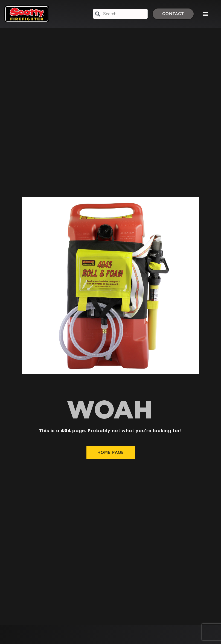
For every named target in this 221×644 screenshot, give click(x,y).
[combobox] (120, 14)
